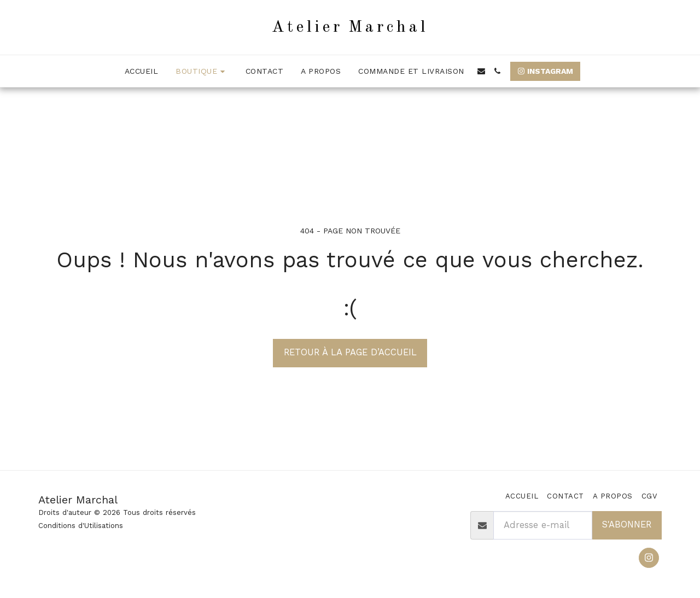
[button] (481, 71)
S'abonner (627, 524)
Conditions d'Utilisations (81, 526)
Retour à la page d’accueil (350, 352)
